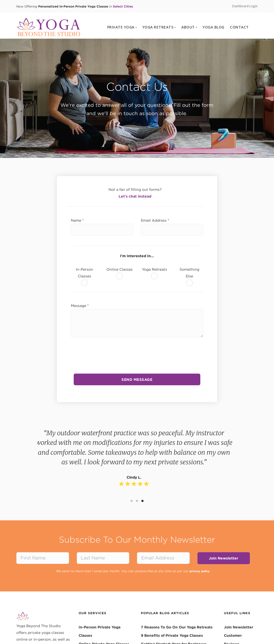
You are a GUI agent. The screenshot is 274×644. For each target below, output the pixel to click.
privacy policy (200, 571)
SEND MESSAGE (137, 380)
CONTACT (239, 27)
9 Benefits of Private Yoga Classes (172, 635)
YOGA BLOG (214, 27)
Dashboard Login (245, 6)
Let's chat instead (135, 196)
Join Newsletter (224, 558)
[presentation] (137, 353)
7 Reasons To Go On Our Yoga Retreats (177, 627)
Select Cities (123, 6)
